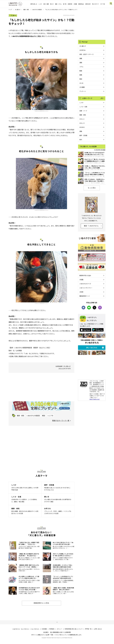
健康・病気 (26, 10)
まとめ (81, 83)
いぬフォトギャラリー (86, 288)
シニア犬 (50, 416)
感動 (81, 131)
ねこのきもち (35, 629)
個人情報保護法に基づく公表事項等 (60, 632)
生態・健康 (46, 4)
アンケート (83, 91)
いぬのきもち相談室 (37, 10)
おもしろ (82, 123)
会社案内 (46, 632)
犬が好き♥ (82, 50)
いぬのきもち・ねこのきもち (21, 629)
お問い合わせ (98, 629)
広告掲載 (44, 629)
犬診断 (81, 292)
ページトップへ (57, 622)
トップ (10, 10)
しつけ (40, 4)
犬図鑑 (75, 4)
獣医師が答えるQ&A (85, 275)
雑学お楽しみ (34, 4)
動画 (81, 71)
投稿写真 (70, 4)
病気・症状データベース (87, 54)
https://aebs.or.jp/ (95, 399)
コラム (81, 67)
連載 (81, 58)
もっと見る (92, 188)
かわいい (82, 119)
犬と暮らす (18, 10)
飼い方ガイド (96, 4)
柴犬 (81, 139)
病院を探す (88, 4)
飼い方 (52, 4)
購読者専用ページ (85, 296)
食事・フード (83, 111)
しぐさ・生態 (83, 107)
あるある (82, 127)
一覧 (101, 98)
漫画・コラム (58, 4)
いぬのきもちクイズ (85, 284)
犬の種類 (82, 87)
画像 (81, 75)
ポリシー (60, 629)
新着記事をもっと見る (41, 603)
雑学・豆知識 (83, 135)
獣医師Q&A (81, 4)
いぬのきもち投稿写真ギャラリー (41, 111)
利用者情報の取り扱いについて (74, 629)
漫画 (81, 62)
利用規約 (52, 629)
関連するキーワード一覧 (61, 420)
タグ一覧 (102, 4)
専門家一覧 (88, 629)
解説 (44, 416)
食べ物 (65, 4)
